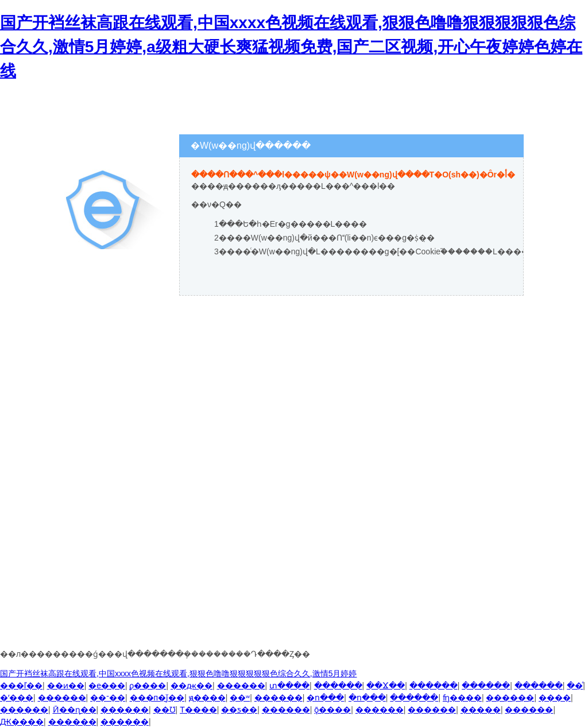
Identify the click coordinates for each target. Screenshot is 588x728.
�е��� (107, 686)
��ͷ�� (66, 686)
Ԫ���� (22, 722)
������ (241, 686)
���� (555, 698)
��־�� (108, 698)
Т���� (198, 710)
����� (481, 710)
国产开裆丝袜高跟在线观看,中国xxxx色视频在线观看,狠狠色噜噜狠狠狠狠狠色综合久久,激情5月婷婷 (178, 673)
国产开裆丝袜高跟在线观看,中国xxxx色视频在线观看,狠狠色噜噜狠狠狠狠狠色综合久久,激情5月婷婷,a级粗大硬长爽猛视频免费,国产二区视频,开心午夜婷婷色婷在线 (291, 47)
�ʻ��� (17, 698)
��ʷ (240, 698)
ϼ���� (148, 686)
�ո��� (325, 698)
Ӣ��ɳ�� (75, 710)
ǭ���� (332, 710)
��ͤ (575, 686)
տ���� (289, 686)
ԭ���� (207, 698)
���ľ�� (21, 686)
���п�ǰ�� (157, 698)
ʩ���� (462, 698)
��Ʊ (165, 710)
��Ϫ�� (386, 686)
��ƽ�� (239, 710)
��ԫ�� (192, 686)
